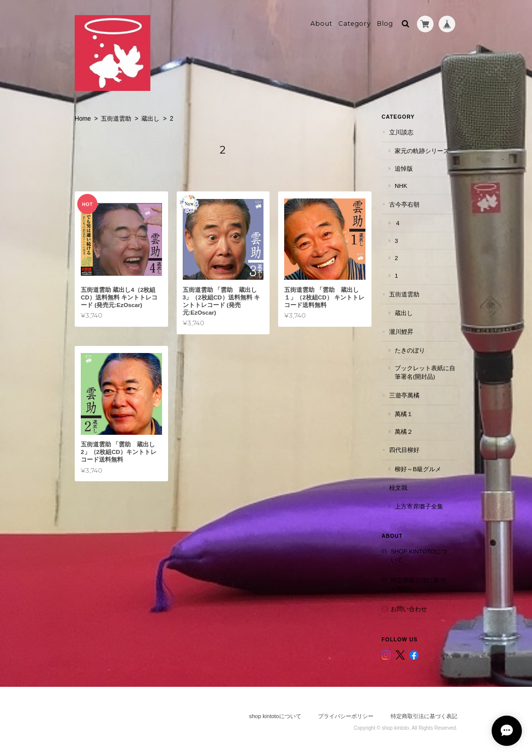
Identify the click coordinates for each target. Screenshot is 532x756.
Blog (385, 23)
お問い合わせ (409, 609)
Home (83, 119)
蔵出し (150, 119)
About (322, 23)
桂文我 (398, 487)
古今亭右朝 (404, 204)
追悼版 (404, 168)
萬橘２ (404, 432)
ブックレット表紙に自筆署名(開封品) (425, 372)
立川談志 (401, 132)
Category (355, 23)
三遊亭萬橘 (404, 395)
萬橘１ (404, 414)
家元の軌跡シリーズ (422, 151)
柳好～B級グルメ (418, 469)
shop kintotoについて (419, 556)
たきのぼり (410, 350)
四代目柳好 (404, 450)
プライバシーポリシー (346, 716)
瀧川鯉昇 (401, 332)
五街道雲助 (116, 119)
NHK (401, 186)
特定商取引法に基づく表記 (418, 585)
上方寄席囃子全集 (419, 506)
